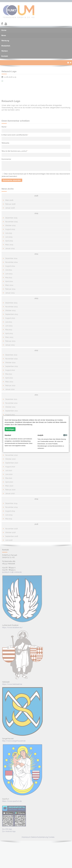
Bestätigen (10, 429)
